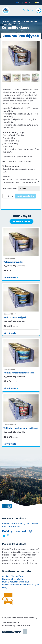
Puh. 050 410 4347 (11, 526)
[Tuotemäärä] (8, 196)
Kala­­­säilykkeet (30, 22)
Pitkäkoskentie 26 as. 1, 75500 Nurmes (21, 524)
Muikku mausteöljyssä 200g (16, 582)
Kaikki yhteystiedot (15, 531)
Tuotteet (16, 22)
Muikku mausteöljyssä (15, 317)
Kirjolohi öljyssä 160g (13, 579)
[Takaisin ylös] (25, 632)
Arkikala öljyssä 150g (13, 576)
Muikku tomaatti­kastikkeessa (19, 373)
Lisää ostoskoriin (25, 196)
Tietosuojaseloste (11, 622)
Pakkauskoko (10, 189)
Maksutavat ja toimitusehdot (16, 625)
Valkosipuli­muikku (13, 262)
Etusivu (5, 22)
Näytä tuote (10, 278)
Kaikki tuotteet (20, 221)
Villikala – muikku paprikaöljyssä (21, 428)
